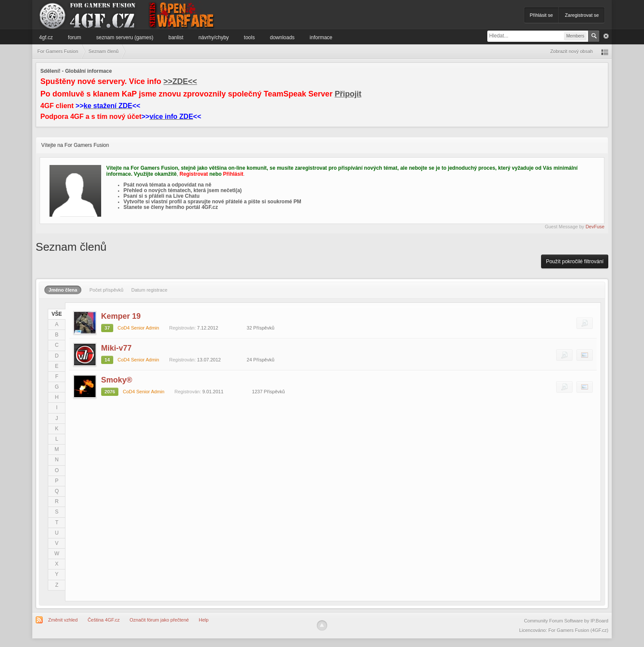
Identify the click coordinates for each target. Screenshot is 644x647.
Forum (75, 37)
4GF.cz (46, 37)
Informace (321, 37)
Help (204, 620)
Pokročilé (606, 36)
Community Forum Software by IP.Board (566, 621)
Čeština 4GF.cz (104, 620)
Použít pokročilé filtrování (575, 261)
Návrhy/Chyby (214, 37)
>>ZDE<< (180, 81)
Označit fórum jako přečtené (159, 620)
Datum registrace (149, 290)
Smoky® (117, 380)
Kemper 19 (121, 316)
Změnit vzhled (63, 620)
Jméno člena (63, 290)
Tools (249, 37)
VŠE (57, 314)
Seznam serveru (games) (125, 37)
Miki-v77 (116, 348)
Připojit (348, 94)
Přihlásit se (542, 15)
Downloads (282, 37)
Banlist (176, 37)
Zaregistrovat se (582, 15)
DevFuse (595, 227)
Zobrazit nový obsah (571, 51)
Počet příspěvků (107, 290)
